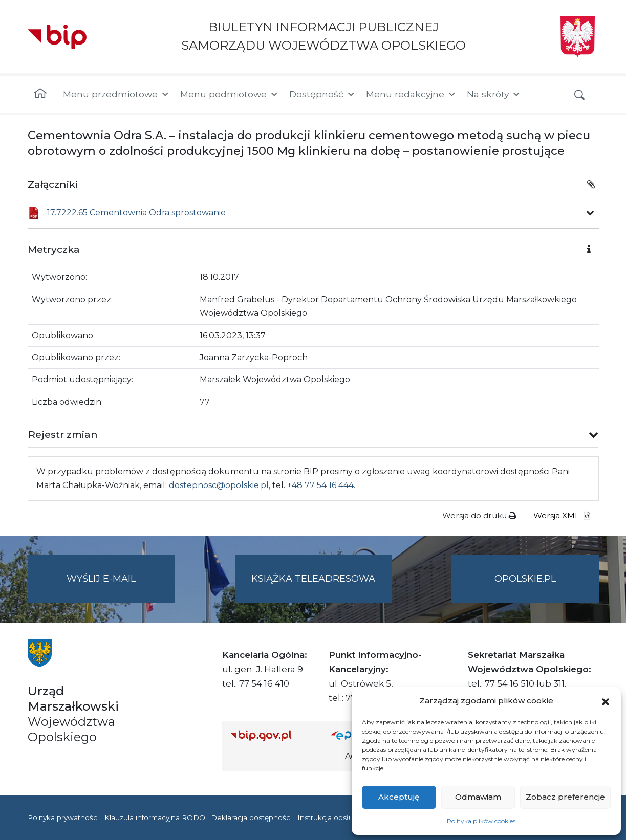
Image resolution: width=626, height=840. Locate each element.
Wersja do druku (479, 515)
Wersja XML (562, 515)
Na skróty (494, 94)
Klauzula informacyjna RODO (155, 817)
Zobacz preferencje (565, 797)
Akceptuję (399, 797)
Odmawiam (478, 797)
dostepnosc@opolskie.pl (219, 485)
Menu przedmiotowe (116, 94)
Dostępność (322, 94)
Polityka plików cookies (481, 821)
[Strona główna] (40, 94)
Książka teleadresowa (313, 579)
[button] (606, 701)
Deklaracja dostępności (251, 817)
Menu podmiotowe (230, 94)
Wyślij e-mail (121, 587)
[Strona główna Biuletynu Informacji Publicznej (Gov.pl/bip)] (273, 735)
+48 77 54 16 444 (320, 485)
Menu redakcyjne (411, 94)
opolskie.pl (525, 579)
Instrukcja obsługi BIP (336, 817)
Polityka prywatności (63, 817)
